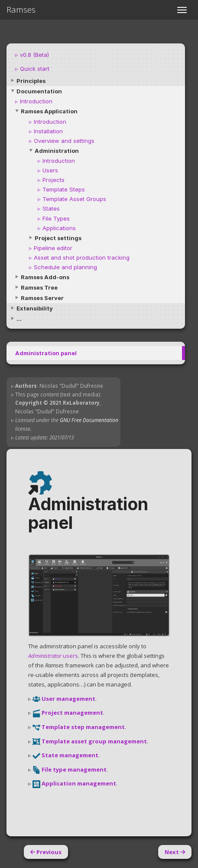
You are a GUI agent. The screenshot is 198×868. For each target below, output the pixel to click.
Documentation (39, 91)
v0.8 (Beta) (34, 55)
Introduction (36, 101)
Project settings (58, 238)
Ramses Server (42, 298)
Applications (59, 228)
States (51, 208)
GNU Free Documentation (89, 420)
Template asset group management (94, 741)
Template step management (83, 727)
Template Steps (64, 189)
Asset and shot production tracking (82, 257)
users (53, 656)
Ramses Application (49, 111)
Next (175, 852)
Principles (31, 81)
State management (70, 755)
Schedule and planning (65, 267)
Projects (54, 180)
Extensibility (35, 308)
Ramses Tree (39, 287)
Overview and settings (64, 141)
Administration (57, 151)
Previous (46, 852)
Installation (48, 131)
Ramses (21, 10)
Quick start (35, 69)
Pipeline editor (53, 248)
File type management (74, 769)
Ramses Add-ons (45, 277)
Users (50, 170)
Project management (72, 713)
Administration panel (46, 353)
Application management (79, 783)
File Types (56, 218)
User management (68, 699)
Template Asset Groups (74, 199)
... (19, 319)
